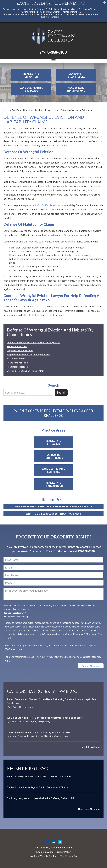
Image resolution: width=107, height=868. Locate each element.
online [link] (61, 315)
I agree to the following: (18, 617)
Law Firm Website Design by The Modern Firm (54, 856)
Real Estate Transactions (76, 89)
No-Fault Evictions (16, 359)
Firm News (28, 707)
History (47, 721)
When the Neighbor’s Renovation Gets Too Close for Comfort (40, 776)
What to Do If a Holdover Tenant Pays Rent (54, 514)
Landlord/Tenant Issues (57, 736)
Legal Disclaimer (45, 852)
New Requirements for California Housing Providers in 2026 (53, 506)
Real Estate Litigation (31, 75)
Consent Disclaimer (15, 613)
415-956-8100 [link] (29, 315)
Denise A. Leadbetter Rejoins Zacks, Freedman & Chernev (38, 787)
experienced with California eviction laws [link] (44, 205)
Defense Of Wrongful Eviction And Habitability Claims (34, 342)
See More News (89, 809)
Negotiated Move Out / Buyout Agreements (28, 354)
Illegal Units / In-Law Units (20, 350)
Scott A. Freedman (18, 736)
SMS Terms (70, 657)
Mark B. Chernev (17, 721)
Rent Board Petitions (17, 363)
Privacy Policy (52, 657)
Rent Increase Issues (17, 367)
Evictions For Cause (17, 346)
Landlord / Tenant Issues (76, 75)
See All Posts (90, 747)
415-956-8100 (56, 52)
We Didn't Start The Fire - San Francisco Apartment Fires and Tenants (45, 718)
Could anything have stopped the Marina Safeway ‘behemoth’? (41, 798)
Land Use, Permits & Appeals (31, 89)
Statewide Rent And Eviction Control (25, 371)
